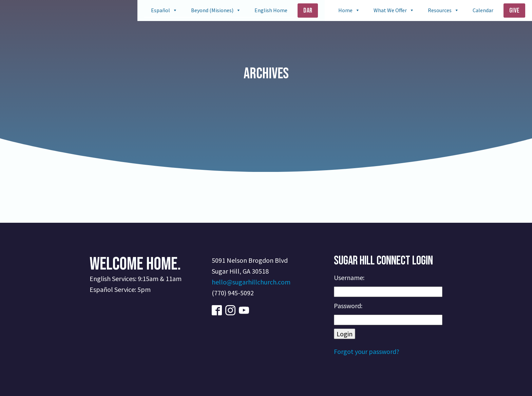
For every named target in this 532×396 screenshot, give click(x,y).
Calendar (483, 10)
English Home (271, 10)
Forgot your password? (367, 351)
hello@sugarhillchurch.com (251, 282)
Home (345, 10)
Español (160, 10)
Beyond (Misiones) (212, 10)
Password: (348, 306)
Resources (440, 10)
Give (514, 11)
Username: (349, 278)
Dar (308, 11)
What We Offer (390, 10)
